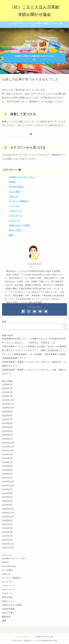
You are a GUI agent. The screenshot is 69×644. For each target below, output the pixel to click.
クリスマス (15, 206)
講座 (11, 235)
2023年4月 (7, 497)
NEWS (12, 182)
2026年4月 (7, 384)
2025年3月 (7, 431)
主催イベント (9, 601)
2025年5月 (7, 423)
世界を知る (7, 597)
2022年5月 (7, 528)
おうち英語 (15, 192)
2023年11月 (8, 485)
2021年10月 (8, 548)
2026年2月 (7, 392)
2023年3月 (7, 501)
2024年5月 (7, 470)
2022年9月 (7, 520)
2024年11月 (8, 447)
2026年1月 (7, 396)
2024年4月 (7, 474)
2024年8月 (7, 458)
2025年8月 (7, 415)
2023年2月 (7, 505)
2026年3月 (7, 388)
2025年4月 (7, 427)
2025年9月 (7, 412)
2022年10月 (8, 517)
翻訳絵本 (6, 617)
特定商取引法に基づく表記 (44, 637)
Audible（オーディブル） (22, 177)
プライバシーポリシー (23, 637)
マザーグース (16, 216)
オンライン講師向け (19, 201)
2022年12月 (8, 509)
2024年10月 (8, 450)
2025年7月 (7, 419)
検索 (4, 322)
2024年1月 (7, 478)
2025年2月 (7, 435)
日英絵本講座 (9, 609)
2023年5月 (7, 493)
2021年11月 (8, 544)
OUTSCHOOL (16, 187)
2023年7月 (7, 489)
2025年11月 (8, 404)
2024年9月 (7, 454)
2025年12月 (8, 400)
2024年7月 (7, 462)
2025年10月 (8, 408)
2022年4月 (7, 532)
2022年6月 (7, 524)
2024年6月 (7, 466)
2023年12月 (8, 482)
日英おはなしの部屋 (19, 225)
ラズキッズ (15, 220)
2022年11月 (8, 513)
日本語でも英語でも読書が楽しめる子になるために (34, 58)
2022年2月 (7, 540)
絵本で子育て (16, 230)
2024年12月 (8, 443)
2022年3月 (7, 536)
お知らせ (13, 196)
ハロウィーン (16, 211)
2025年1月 (7, 439)
